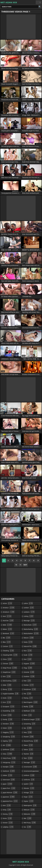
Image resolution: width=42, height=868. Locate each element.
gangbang (9, 737)
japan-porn (9, 788)
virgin (28, 797)
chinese (8, 663)
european (9, 706)
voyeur (29, 801)
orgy (28, 668)
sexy (28, 732)
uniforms (29, 780)
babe (7, 625)
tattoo (28, 749)
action (7, 603)
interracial (9, 780)
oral (28, 659)
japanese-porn (10, 801)
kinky (7, 810)
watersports (30, 805)
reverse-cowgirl (32, 719)
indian (8, 775)
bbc (7, 638)
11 (20, 565)
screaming (30, 724)
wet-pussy (30, 823)
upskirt (28, 784)
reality (29, 706)
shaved (29, 737)
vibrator (29, 788)
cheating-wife (10, 655)
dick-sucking (10, 681)
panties (29, 685)
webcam (29, 810)
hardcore (9, 771)
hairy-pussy (9, 758)
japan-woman (10, 792)
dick (7, 676)
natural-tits (30, 646)
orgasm (29, 663)
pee (28, 694)
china (7, 659)
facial (7, 715)
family (8, 719)
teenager (29, 762)
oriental (29, 672)
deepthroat (9, 672)
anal (7, 616)
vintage (29, 792)
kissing (8, 814)
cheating (8, 651)
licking (29, 616)
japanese (9, 797)
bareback (8, 633)
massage (29, 620)
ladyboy (8, 827)
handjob (8, 767)
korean (8, 823)
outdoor (29, 676)
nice (28, 651)
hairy (7, 754)
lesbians (29, 612)
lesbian (29, 608)
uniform (29, 775)
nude (28, 655)
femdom (8, 724)
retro (28, 715)
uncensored (30, 767)
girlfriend (9, 749)
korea (7, 818)
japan (8, 784)
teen (28, 758)
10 (16, 565)
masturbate (30, 625)
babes (7, 629)
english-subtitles (11, 694)
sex (28, 728)
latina (28, 603)
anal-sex (8, 620)
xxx (27, 827)
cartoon (8, 646)
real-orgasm (31, 702)
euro (7, 702)
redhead (29, 711)
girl (7, 745)
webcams (30, 814)
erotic (7, 698)
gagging (8, 732)
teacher (29, 754)
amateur (9, 608)
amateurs (9, 612)
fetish (7, 728)
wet (28, 818)
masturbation (31, 633)
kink (7, 805)
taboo (28, 745)
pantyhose (30, 689)
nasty (28, 642)
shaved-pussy (31, 741)
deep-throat (10, 668)
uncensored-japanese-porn (31, 771)
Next (25, 565)
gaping (7, 741)
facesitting (9, 711)
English (39, 2)
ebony (7, 689)
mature (29, 638)
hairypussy (9, 762)
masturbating (31, 629)
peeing (28, 698)
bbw (7, 642)
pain (27, 681)
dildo (7, 685)
